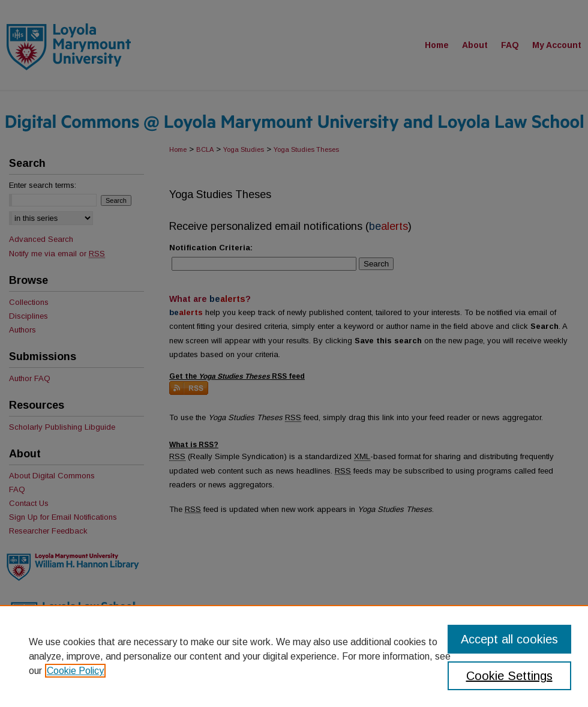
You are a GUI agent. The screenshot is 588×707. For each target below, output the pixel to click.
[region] (294, 656)
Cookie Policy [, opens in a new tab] (75, 671)
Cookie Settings (509, 676)
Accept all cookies (509, 639)
